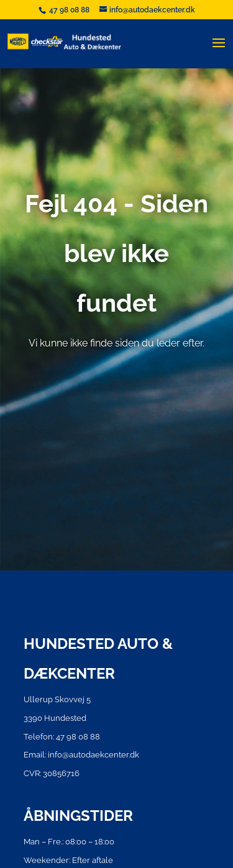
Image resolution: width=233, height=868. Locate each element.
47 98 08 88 (70, 10)
